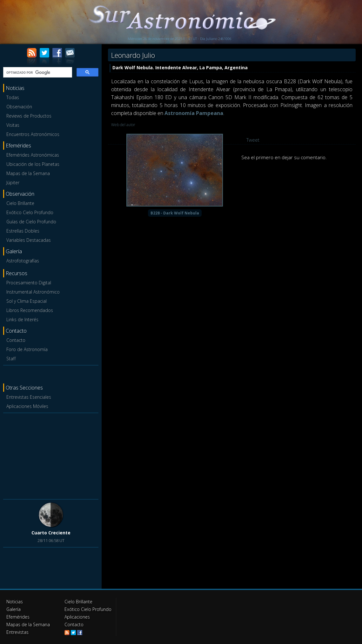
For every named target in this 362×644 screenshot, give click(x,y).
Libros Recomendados (30, 310)
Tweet (253, 140)
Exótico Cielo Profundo (30, 212)
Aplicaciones (77, 617)
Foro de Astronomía (27, 349)
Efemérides (18, 617)
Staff (11, 359)
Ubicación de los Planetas (33, 164)
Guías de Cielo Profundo (31, 222)
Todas (13, 97)
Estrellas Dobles (23, 231)
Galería (13, 609)
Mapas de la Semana (28, 173)
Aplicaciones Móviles (27, 406)
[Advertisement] (51, 455)
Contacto (16, 340)
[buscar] (37, 72)
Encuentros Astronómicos (33, 134)
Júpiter (13, 183)
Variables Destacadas (29, 240)
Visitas (13, 125)
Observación (19, 107)
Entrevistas (17, 632)
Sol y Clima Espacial (27, 301)
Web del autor (123, 125)
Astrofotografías (23, 261)
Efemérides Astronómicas (33, 155)
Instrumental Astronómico (33, 292)
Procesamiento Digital (29, 283)
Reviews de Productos (29, 116)
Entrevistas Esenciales (29, 397)
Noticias (15, 602)
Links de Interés (22, 319)
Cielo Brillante (20, 203)
